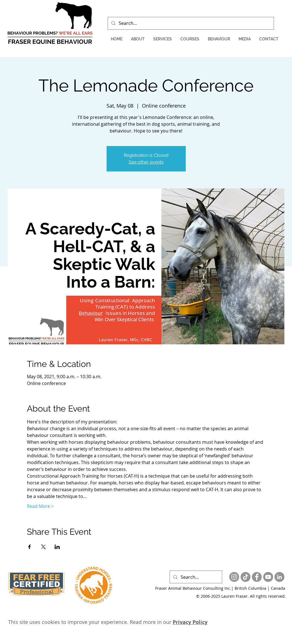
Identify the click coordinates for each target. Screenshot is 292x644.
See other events (146, 162)
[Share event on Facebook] (30, 547)
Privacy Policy (190, 622)
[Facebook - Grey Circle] (257, 577)
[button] (138, 39)
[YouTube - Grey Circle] (268, 577)
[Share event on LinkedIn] (57, 547)
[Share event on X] (43, 547)
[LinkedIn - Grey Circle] (279, 577)
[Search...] (190, 23)
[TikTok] (246, 577)
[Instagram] (234, 577)
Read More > (40, 506)
